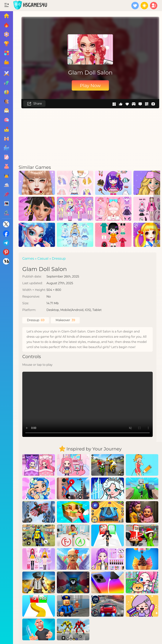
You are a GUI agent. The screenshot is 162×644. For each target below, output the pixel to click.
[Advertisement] (90, 136)
